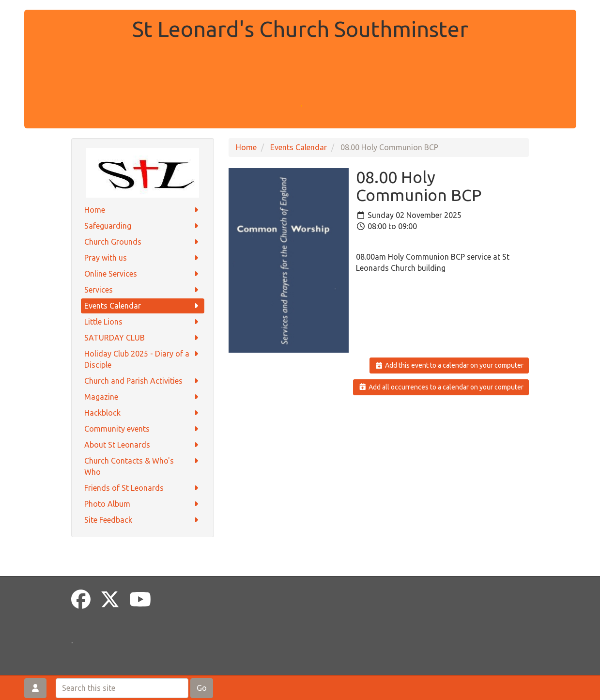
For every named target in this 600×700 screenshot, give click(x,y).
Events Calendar (143, 306)
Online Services (143, 274)
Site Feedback (143, 520)
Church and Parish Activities (143, 381)
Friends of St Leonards (143, 488)
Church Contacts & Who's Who (143, 466)
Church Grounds (143, 242)
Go (202, 688)
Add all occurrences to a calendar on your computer (441, 387)
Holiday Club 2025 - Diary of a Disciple (143, 359)
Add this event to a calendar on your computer (449, 365)
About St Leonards (143, 445)
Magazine (143, 397)
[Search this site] (122, 688)
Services (143, 290)
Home (143, 210)
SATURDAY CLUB (143, 338)
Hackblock (143, 413)
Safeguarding (143, 226)
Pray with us (143, 258)
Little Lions (143, 322)
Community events (143, 429)
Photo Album (143, 504)
